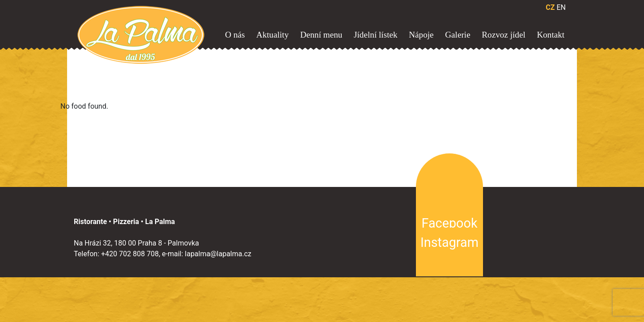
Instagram (449, 242)
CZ (550, 7)
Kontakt (551, 35)
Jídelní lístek (376, 35)
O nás (235, 35)
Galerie (458, 35)
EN (561, 7)
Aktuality (272, 35)
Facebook (449, 223)
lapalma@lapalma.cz (218, 254)
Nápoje (421, 35)
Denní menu (321, 35)
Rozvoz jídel (504, 35)
